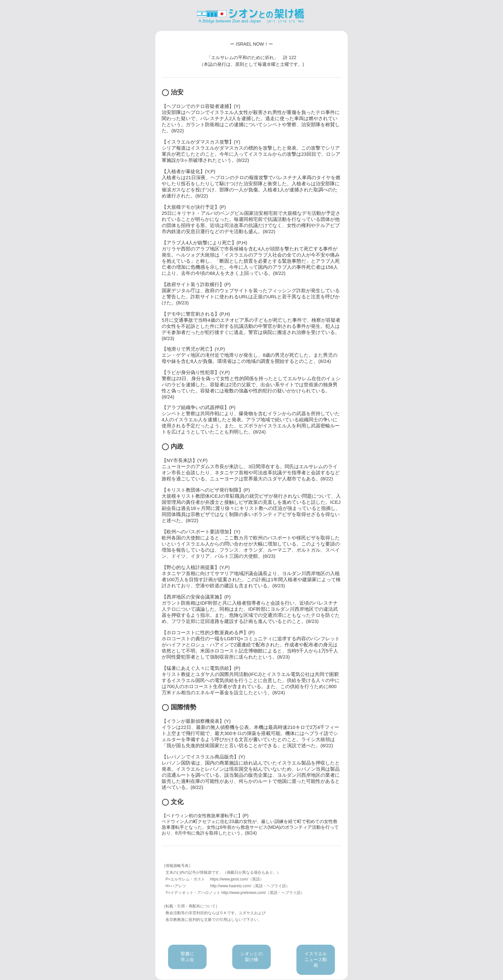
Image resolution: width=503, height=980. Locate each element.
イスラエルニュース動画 (316, 959)
